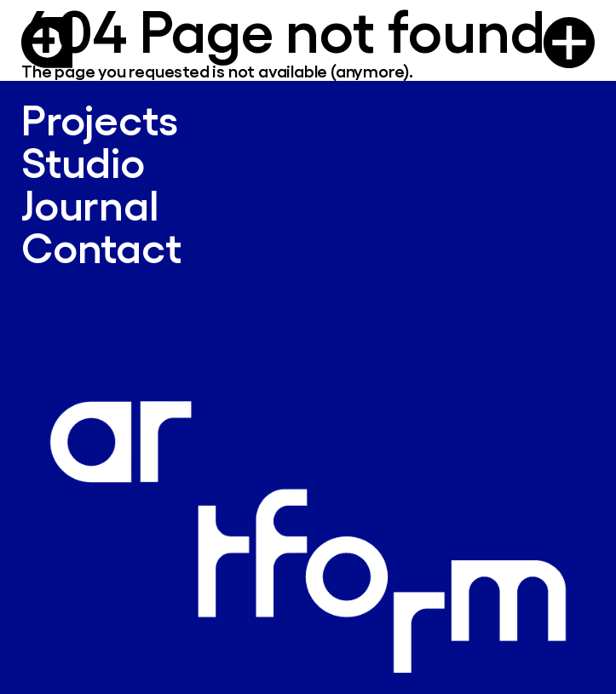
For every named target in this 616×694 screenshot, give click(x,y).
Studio (83, 161)
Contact (101, 247)
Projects (99, 119)
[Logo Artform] (47, 43)
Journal (90, 204)
